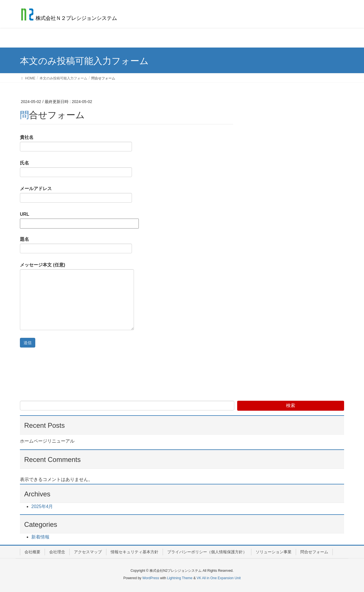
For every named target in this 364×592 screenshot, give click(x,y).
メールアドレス (76, 194)
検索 (291, 405)
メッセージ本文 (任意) (77, 296)
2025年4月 (42, 506)
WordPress (151, 578)
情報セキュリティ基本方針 (135, 552)
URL (79, 219)
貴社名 (76, 143)
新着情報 (40, 537)
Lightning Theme (180, 578)
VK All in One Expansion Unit (219, 578)
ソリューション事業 (274, 552)
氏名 (76, 169)
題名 (76, 245)
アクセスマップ (88, 552)
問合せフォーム (314, 552)
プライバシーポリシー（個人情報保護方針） (207, 552)
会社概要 (32, 552)
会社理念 (57, 552)
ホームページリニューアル (47, 441)
